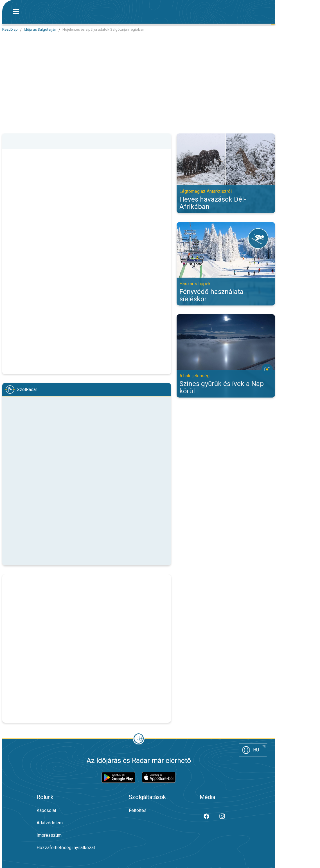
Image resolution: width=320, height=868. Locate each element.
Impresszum (49, 835)
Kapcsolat (46, 810)
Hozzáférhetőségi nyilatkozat (66, 848)
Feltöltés (138, 810)
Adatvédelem (50, 823)
